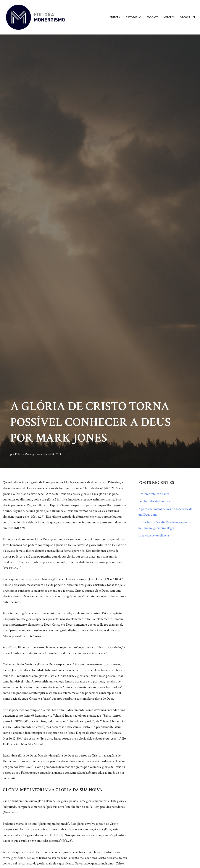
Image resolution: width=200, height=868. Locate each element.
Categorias (134, 17)
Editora (115, 17)
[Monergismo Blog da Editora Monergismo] (35, 17)
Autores (169, 17)
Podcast (152, 17)
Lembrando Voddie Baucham (157, 501)
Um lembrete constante (154, 494)
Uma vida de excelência (154, 535)
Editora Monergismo (27, 454)
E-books (185, 17)
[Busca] (194, 17)
